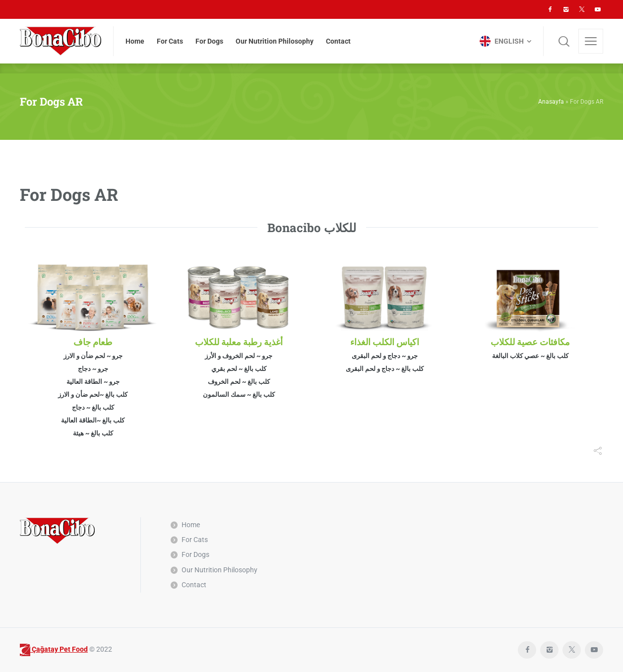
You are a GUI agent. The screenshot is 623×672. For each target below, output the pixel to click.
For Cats (195, 540)
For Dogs (195, 554)
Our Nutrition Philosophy (219, 570)
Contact (194, 585)
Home (191, 525)
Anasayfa (551, 102)
